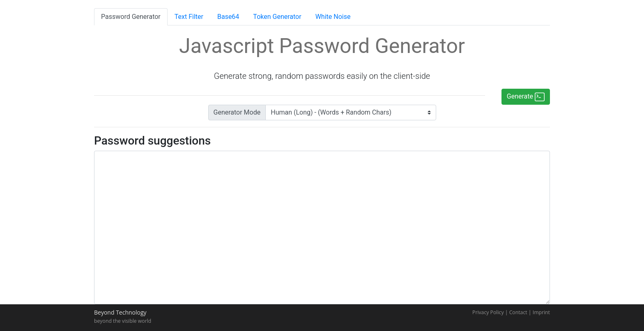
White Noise (333, 17)
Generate (526, 97)
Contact (518, 312)
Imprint (541, 312)
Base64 (228, 17)
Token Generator (277, 17)
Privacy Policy (488, 312)
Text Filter (189, 17)
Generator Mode (237, 112)
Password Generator (131, 17)
